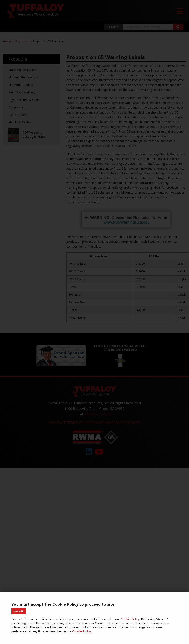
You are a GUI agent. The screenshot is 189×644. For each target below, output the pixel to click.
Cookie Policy (130, 619)
